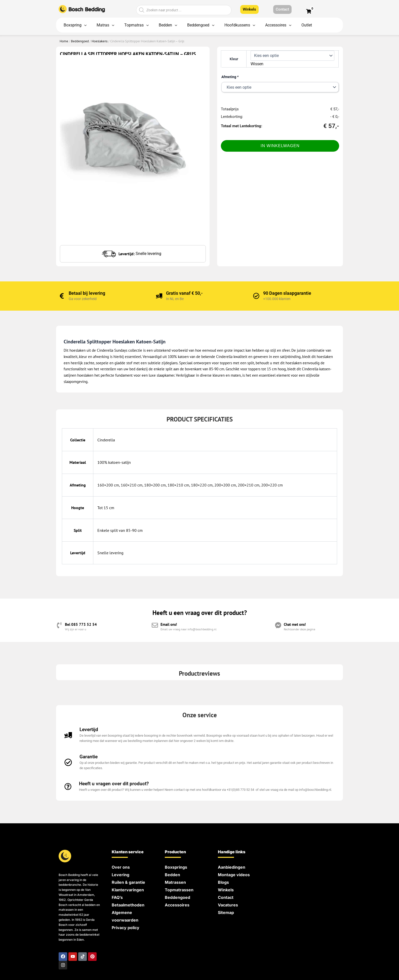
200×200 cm (225, 485)
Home (64, 41)
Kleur (234, 59)
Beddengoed (80, 41)
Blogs (223, 882)
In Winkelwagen (280, 146)
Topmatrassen (179, 890)
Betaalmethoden (128, 905)
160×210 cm (132, 485)
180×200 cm (155, 485)
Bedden (172, 875)
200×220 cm (272, 485)
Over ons (121, 867)
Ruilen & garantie (128, 882)
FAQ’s (117, 897)
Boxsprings (176, 867)
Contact (226, 897)
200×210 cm (249, 485)
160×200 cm (108, 485)
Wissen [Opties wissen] (257, 64)
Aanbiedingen (232, 867)
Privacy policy (126, 928)
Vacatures (228, 905)
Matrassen (175, 882)
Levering (121, 875)
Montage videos (234, 875)
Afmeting (230, 77)
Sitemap (226, 912)
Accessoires (177, 905)
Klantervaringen (128, 890)
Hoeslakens (99, 41)
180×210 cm (178, 485)
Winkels (226, 890)
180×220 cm (202, 485)
